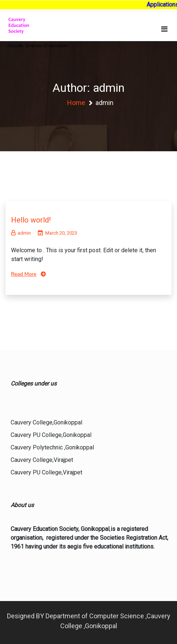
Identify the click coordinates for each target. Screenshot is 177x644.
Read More (24, 274)
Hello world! (31, 220)
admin (21, 233)
